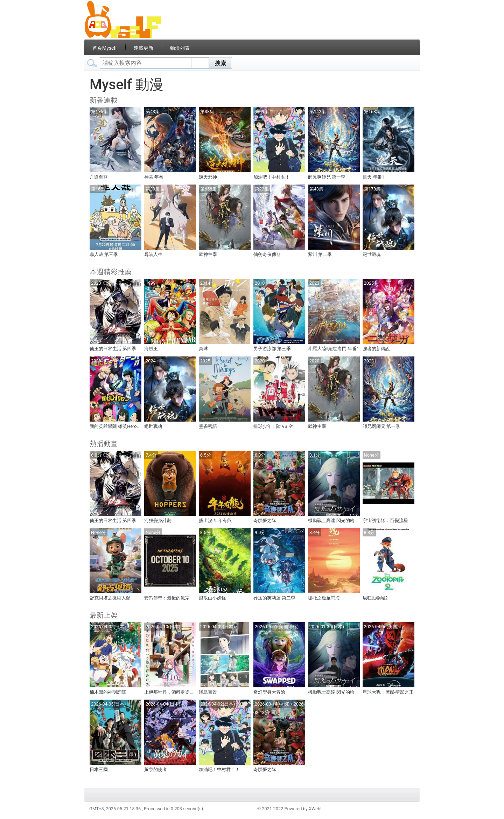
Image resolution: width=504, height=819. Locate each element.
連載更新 (143, 48)
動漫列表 (180, 48)
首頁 (105, 48)
